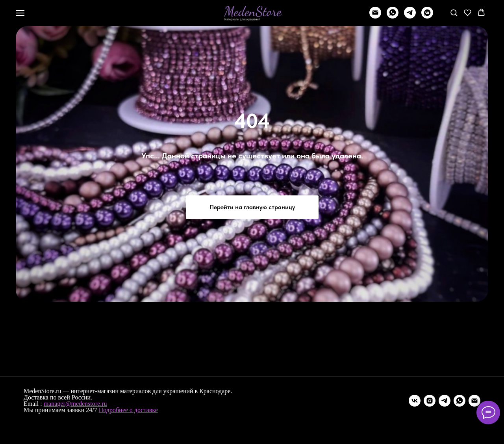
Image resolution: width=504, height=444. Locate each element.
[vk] (415, 401)
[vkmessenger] (427, 16)
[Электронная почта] (474, 401)
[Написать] (375, 16)
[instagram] (430, 401)
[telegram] (410, 16)
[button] (454, 12)
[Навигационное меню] (20, 13)
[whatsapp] (393, 16)
